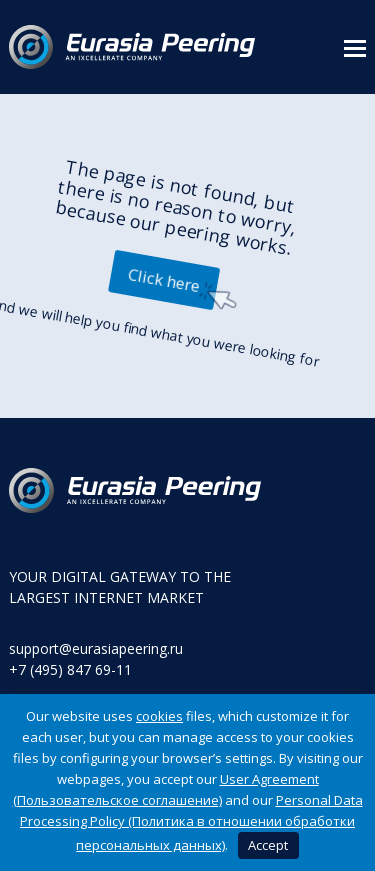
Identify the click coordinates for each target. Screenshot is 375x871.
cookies (159, 716)
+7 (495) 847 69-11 (70, 669)
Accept (268, 845)
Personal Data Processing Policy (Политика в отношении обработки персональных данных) (191, 822)
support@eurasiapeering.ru (96, 648)
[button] (355, 47)
